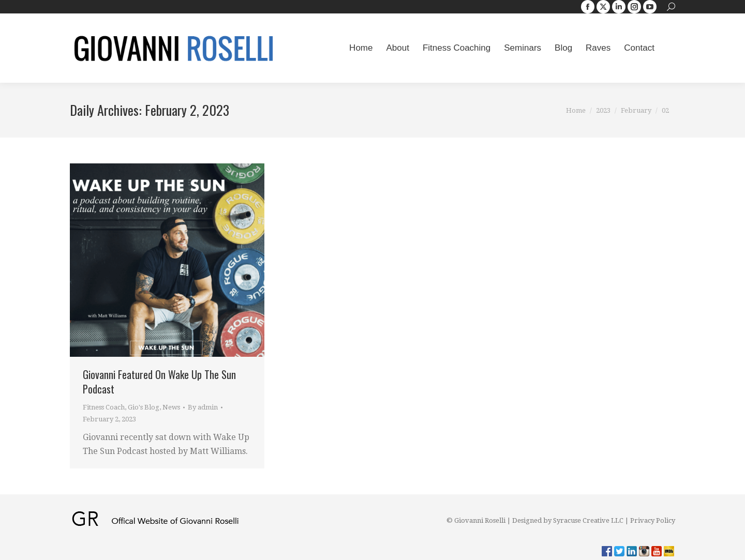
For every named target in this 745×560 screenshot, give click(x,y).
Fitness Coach (104, 407)
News (171, 407)
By (203, 407)
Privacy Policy (653, 520)
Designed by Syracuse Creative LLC (568, 520)
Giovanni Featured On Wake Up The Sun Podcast (159, 382)
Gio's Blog (144, 407)
